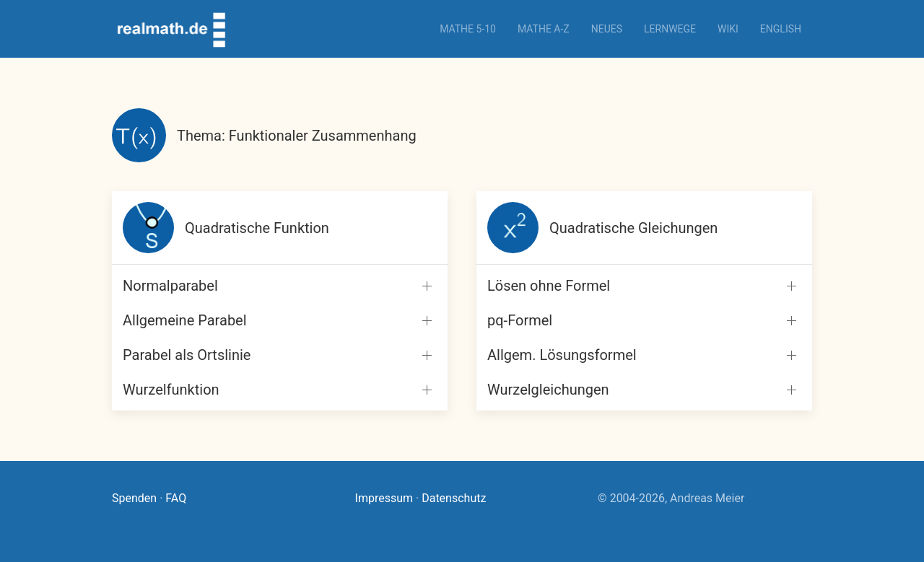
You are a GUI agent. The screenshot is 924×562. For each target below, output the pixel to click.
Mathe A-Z (544, 29)
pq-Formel (520, 320)
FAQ (176, 498)
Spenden (134, 498)
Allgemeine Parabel (185, 320)
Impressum (384, 498)
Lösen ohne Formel (549, 286)
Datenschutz (454, 498)
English (781, 29)
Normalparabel (170, 286)
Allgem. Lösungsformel (562, 355)
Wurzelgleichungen (548, 390)
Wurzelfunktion (171, 390)
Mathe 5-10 (468, 29)
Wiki (728, 29)
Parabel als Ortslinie (187, 355)
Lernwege (670, 29)
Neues (607, 29)
